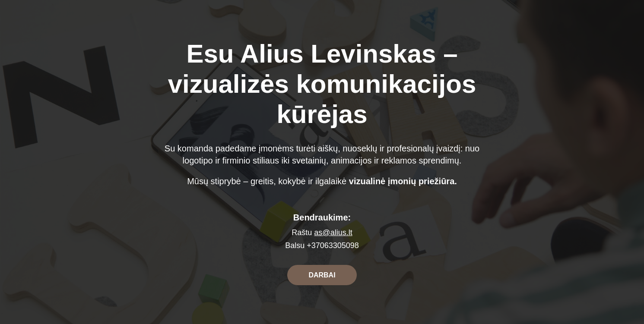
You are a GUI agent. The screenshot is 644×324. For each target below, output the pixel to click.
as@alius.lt (333, 233)
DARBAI (322, 275)
